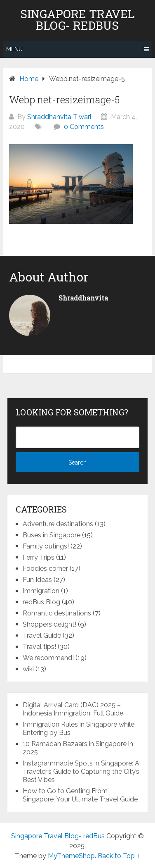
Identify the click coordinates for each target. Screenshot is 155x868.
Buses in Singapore (52, 535)
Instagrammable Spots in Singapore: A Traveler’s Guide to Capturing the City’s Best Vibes (81, 771)
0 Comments (84, 127)
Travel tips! (39, 647)
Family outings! (46, 546)
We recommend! (48, 658)
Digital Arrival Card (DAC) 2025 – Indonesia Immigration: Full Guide (73, 709)
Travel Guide (42, 635)
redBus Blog (41, 602)
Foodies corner (45, 569)
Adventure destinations (58, 524)
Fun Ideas (37, 580)
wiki (28, 669)
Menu (14, 49)
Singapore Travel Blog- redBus (77, 20)
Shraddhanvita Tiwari (59, 117)
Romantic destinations (57, 613)
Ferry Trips (39, 557)
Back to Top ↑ (119, 856)
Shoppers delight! (49, 624)
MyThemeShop (71, 856)
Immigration (41, 591)
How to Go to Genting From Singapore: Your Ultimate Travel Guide (80, 795)
